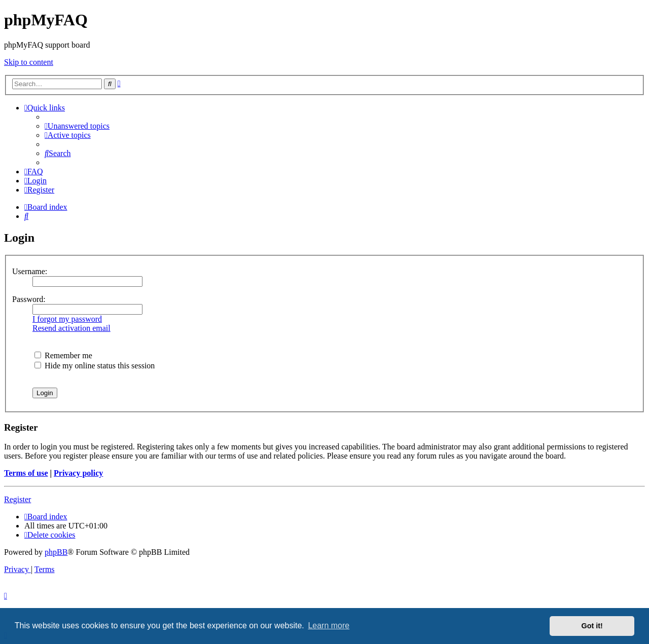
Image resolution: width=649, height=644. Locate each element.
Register (17, 499)
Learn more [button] (329, 626)
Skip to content (29, 62)
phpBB (56, 552)
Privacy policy (78, 473)
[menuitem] (77, 126)
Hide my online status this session (95, 366)
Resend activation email (71, 328)
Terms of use (26, 473)
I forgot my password (67, 319)
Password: (29, 299)
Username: (30, 271)
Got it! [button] (592, 626)
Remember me (63, 355)
